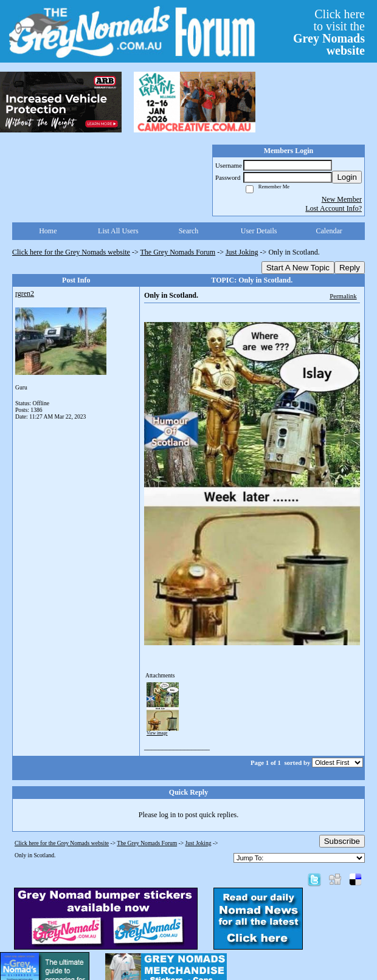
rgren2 (25, 293)
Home (48, 231)
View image (157, 733)
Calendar (329, 231)
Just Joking (242, 252)
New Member (342, 199)
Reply (350, 268)
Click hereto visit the (329, 32)
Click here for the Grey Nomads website (71, 252)
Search (189, 231)
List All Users (118, 231)
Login (347, 177)
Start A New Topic (298, 268)
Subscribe (342, 841)
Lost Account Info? (334, 208)
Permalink (343, 296)
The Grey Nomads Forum (178, 252)
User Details (259, 231)
